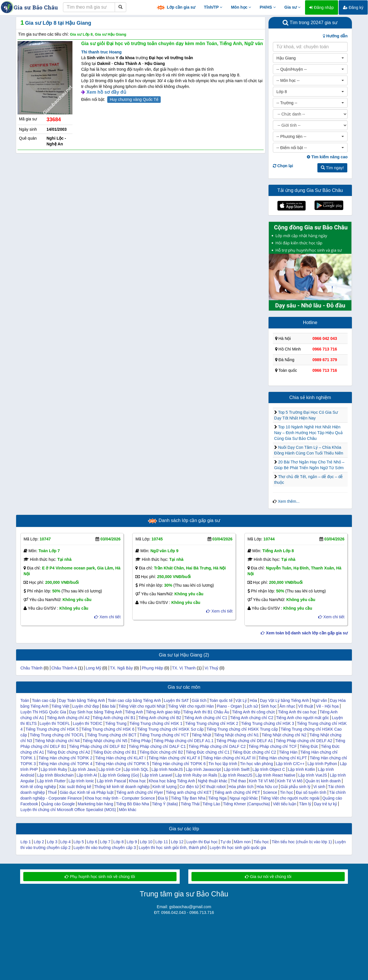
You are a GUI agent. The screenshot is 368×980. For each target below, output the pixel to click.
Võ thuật (306, 706)
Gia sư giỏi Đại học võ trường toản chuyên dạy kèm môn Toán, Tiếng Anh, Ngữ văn (172, 44)
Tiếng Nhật (201, 735)
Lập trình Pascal (111, 781)
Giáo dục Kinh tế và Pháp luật (87, 792)
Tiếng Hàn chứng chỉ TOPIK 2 (65, 758)
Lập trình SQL (136, 769)
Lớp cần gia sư (176, 8)
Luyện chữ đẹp (86, 706)
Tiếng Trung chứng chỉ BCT (112, 735)
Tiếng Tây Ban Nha (188, 798)
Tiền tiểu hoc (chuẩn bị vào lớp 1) (302, 842)
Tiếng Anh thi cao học (297, 712)
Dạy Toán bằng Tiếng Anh (82, 700)
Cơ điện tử (189, 787)
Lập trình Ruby (54, 769)
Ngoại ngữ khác (244, 798)
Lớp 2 (39, 842)
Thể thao (238, 781)
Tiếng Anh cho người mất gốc (302, 718)
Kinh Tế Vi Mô (290, 781)
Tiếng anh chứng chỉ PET (237, 792)
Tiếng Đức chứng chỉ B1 (115, 752)
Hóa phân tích (241, 787)
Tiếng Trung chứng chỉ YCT (164, 735)
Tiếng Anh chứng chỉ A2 (68, 718)
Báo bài (109, 706)
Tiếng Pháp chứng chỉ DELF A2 (304, 741)
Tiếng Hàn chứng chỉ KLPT (282, 758)
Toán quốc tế (221, 700)
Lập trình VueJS (313, 775)
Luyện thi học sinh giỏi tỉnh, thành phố (173, 848)
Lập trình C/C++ (290, 764)
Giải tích (199, 700)
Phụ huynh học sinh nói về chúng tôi (100, 877)
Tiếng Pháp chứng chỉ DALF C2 (217, 746)
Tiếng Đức (309, 746)
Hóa (253, 700)
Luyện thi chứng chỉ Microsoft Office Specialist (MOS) (68, 810)
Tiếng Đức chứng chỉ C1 (208, 752)
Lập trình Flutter (51, 781)
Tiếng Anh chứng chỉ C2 (252, 718)
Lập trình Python (322, 764)
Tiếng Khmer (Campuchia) (246, 804)
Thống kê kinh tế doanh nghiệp (122, 787)
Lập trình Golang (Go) (120, 775)
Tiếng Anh (134, 712)
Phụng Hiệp (153, 668)
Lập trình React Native (275, 775)
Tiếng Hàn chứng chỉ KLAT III (229, 758)
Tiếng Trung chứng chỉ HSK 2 (212, 723)
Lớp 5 (79, 842)
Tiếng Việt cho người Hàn (191, 706)
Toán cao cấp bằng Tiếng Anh (134, 700)
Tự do (226, 842)
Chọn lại (283, 166)
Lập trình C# (109, 769)
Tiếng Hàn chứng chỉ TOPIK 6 (179, 764)
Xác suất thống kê (75, 787)
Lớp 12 (177, 842)
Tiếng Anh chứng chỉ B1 (114, 718)
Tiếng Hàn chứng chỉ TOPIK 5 (122, 764)
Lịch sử (251, 706)
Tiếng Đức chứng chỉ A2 (69, 752)
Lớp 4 (65, 842)
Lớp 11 (162, 842)
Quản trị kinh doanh (323, 781)
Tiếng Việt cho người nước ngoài (290, 798)
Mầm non (242, 842)
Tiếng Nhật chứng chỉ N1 (236, 735)
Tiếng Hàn (288, 752)
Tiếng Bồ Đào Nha (132, 804)
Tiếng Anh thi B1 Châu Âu (206, 712)
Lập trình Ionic (81, 781)
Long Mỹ (93, 668)
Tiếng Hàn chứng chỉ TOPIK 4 (65, 764)
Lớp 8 (118, 842)
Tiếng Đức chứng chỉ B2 (161, 752)
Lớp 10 (146, 842)
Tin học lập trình (223, 764)
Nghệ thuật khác (212, 781)
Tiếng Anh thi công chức (254, 712)
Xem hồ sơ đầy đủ (106, 92)
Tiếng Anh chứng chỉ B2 (160, 718)
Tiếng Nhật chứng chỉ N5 (105, 741)
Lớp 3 (52, 842)
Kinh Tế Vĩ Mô (262, 781)
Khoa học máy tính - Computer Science (120, 798)
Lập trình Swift (237, 769)
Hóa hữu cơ (267, 787)
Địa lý (163, 798)
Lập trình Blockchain (55, 775)
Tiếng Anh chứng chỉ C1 (206, 718)
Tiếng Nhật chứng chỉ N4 (57, 741)
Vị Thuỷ (211, 668)
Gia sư (292, 7)
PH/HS (268, 7)
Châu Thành (31, 668)
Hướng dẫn (335, 36)
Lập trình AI (87, 775)
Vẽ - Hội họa (327, 706)
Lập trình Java (83, 769)
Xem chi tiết (107, 617)
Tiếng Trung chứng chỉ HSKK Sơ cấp (170, 729)
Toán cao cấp (44, 700)
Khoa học (137, 781)
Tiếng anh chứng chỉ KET (189, 792)
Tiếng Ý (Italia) (165, 804)
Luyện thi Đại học (202, 842)
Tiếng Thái (190, 804)
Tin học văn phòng (257, 764)
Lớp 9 (132, 842)
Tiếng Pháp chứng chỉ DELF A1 (245, 741)
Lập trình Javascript (203, 769)
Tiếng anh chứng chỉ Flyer (140, 792)
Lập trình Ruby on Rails (196, 775)
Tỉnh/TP (213, 7)
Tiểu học (261, 842)
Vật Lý (241, 700)
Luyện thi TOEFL (55, 723)
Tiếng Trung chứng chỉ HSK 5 (52, 729)
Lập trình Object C (269, 769)
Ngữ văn (319, 700)
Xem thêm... (289, 501)
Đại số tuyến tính (311, 792)
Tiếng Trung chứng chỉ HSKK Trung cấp (242, 729)
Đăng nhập (322, 7)
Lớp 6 (92, 842)
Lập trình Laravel (157, 775)
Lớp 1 (26, 842)
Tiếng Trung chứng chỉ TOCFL (57, 735)
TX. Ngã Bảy (121, 668)
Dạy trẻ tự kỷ (325, 804)
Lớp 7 (105, 842)
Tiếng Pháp (140, 741)
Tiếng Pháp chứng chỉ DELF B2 (97, 746)
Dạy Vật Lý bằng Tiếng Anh (284, 700)
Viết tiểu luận (284, 804)
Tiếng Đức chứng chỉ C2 (254, 752)
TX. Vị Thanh (184, 668)
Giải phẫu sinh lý (296, 787)
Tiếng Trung (116, 723)
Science (270, 792)
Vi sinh (319, 787)
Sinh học (269, 706)
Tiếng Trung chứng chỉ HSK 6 (108, 729)
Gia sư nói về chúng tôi (268, 877)
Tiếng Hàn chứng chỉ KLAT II (174, 758)
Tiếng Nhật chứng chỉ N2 (284, 735)
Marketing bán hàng (95, 804)
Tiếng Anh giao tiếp (163, 712)
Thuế (52, 792)
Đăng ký (353, 7)
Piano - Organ (229, 706)
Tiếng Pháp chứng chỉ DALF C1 (157, 746)
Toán (25, 700)
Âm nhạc (287, 706)
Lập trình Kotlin (301, 769)
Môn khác (128, 810)
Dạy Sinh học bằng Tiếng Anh (96, 712)
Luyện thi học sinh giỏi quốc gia (238, 848)
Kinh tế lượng (164, 787)
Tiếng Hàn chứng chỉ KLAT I (120, 758)
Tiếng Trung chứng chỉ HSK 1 (156, 723)
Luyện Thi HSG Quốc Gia (43, 712)
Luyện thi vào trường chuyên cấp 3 (105, 848)
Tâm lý (305, 804)
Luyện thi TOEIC (88, 723)
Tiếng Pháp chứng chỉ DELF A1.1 (184, 741)
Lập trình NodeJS (167, 769)
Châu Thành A (64, 668)
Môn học (241, 7)
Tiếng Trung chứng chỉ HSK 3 (268, 723)
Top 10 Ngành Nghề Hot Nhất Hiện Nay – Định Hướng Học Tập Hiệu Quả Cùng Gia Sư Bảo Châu (308, 433)
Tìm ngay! (332, 168)
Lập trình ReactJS (236, 775)
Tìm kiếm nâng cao (327, 157)
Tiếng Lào (211, 804)
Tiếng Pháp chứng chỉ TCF (273, 746)
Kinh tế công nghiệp (38, 787)
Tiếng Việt (60, 706)
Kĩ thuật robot (214, 787)
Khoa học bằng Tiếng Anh (172, 781)
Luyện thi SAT (176, 700)
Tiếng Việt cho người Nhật (142, 706)
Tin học (287, 792)
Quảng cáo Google (58, 804)
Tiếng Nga (217, 798)
